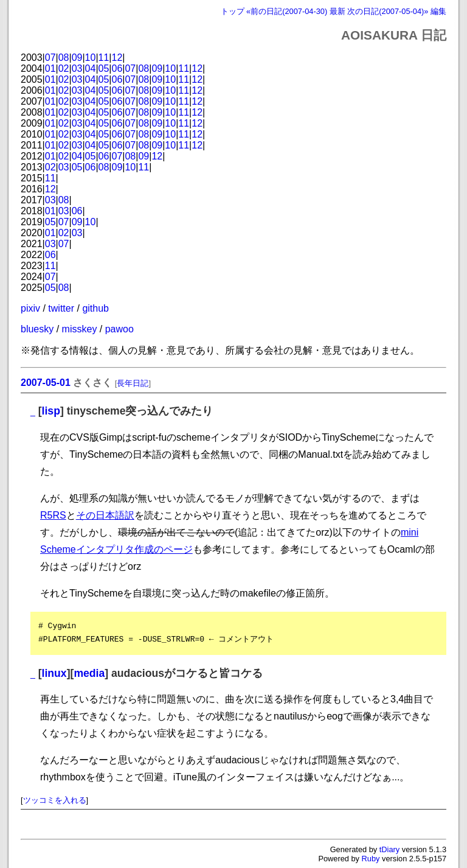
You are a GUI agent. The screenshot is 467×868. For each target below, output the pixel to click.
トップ (233, 11)
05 (104, 68)
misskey (80, 329)
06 (117, 68)
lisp (51, 411)
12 (117, 58)
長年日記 (133, 383)
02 (64, 68)
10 (91, 58)
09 (77, 58)
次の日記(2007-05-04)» (388, 11)
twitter (61, 308)
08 (64, 58)
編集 (438, 11)
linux (54, 673)
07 (50, 58)
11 (104, 58)
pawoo (119, 329)
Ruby (371, 859)
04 (91, 68)
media (89, 673)
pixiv (30, 308)
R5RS (53, 515)
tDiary (389, 849)
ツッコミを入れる (55, 800)
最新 (337, 11)
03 (77, 68)
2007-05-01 (46, 383)
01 (50, 68)
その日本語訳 (105, 515)
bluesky (37, 329)
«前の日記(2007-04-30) (287, 11)
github (95, 308)
